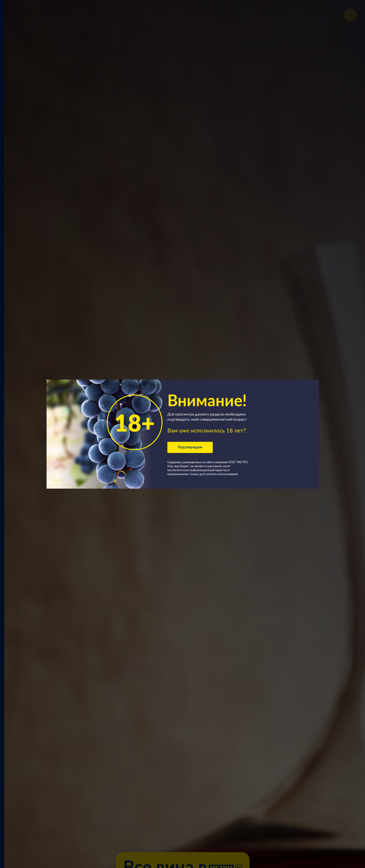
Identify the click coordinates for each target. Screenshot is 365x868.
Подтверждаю (190, 447)
